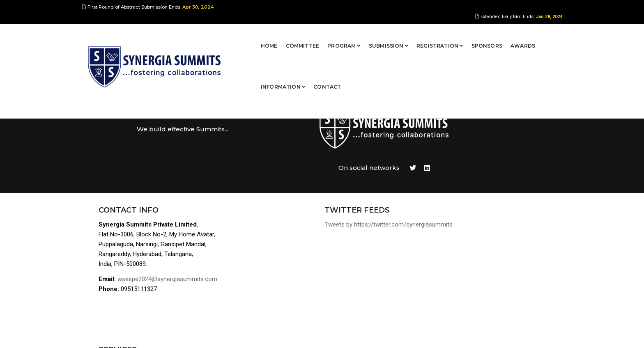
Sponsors (419, 35)
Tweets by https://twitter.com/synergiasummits (352, 188)
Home (201, 35)
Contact (542, 35)
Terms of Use (480, 276)
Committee (235, 35)
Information (498, 35)
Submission (321, 35)
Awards (455, 35)
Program (276, 35)
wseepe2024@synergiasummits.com (169, 243)
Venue (470, 257)
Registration (372, 35)
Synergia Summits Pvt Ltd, (140, 334)
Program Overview (488, 207)
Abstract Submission (491, 217)
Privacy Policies (484, 286)
